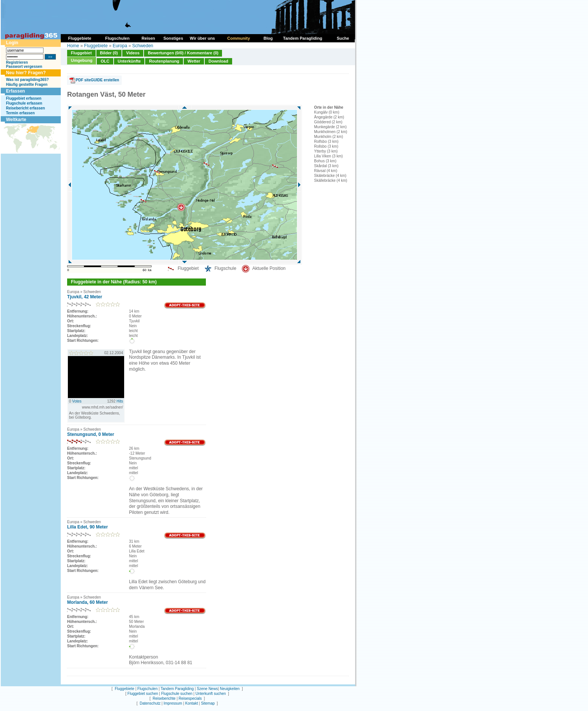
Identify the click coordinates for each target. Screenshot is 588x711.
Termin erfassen (20, 113)
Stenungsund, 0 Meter (91, 434)
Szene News (207, 689)
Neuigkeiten (230, 689)
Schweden (142, 46)
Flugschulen (147, 689)
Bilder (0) (109, 53)
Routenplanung (164, 61)
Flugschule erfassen (24, 103)
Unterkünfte (129, 61)
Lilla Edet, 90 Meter (88, 527)
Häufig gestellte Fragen (27, 85)
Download (218, 61)
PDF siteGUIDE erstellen (97, 80)
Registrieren (17, 62)
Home (73, 46)
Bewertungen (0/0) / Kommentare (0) (183, 53)
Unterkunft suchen (211, 694)
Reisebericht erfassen (25, 108)
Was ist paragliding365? (27, 80)
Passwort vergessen (24, 67)
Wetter (194, 61)
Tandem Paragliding (177, 689)
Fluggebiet (81, 53)
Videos (133, 53)
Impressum (173, 703)
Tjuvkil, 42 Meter (85, 297)
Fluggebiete (96, 46)
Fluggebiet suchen (143, 694)
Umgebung (82, 60)
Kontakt (192, 703)
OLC (105, 61)
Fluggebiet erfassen (24, 98)
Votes (77, 401)
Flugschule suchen (177, 694)
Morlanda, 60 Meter (88, 602)
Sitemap (208, 703)
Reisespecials (190, 698)
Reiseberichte (164, 698)
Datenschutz (150, 703)
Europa (120, 46)
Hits (120, 401)
